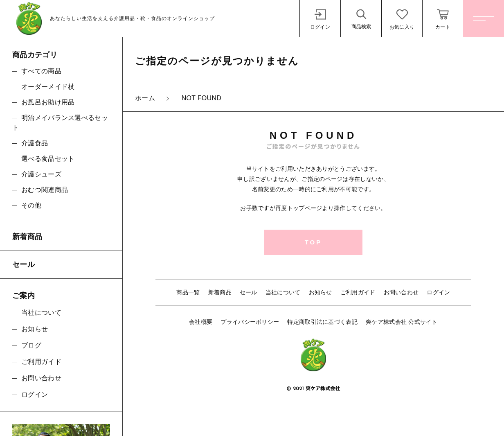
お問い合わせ (401, 292)
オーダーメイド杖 (48, 87)
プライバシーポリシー (250, 322)
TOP (314, 242)
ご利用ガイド (358, 292)
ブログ (31, 345)
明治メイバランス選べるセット (60, 123)
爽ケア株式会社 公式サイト (402, 322)
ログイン (438, 292)
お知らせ (321, 292)
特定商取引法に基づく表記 (322, 322)
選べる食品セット (48, 159)
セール (249, 292)
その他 (31, 205)
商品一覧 (188, 292)
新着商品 (220, 292)
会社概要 (201, 322)
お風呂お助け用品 (48, 102)
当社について (283, 292)
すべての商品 (41, 71)
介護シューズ (41, 174)
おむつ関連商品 (45, 190)
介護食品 (35, 143)
